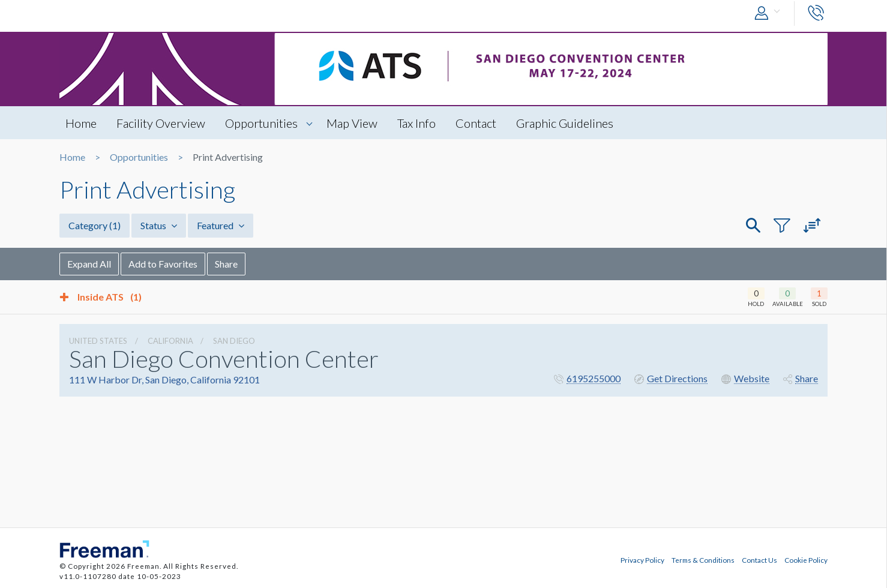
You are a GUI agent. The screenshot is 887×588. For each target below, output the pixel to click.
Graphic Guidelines (565, 123)
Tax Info (416, 123)
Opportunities (261, 123)
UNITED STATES (98, 341)
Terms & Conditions (703, 560)
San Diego (234, 341)
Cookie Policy (806, 560)
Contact (476, 123)
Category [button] (95, 225)
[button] (770, 13)
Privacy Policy (642, 560)
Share (226, 264)
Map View (352, 123)
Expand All (89, 264)
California (170, 341)
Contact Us (759, 560)
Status (159, 225)
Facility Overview (161, 123)
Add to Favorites (163, 264)
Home (81, 123)
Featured (221, 225)
